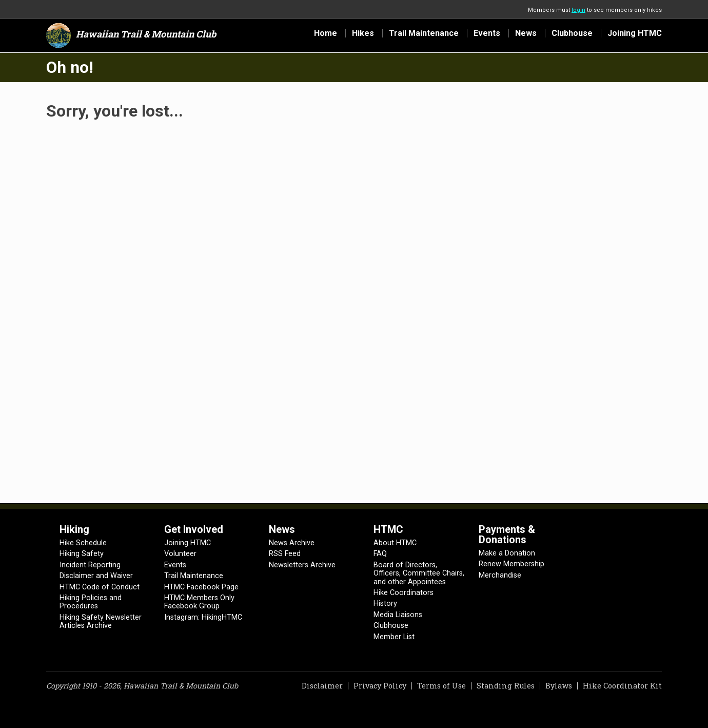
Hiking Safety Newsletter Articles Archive (101, 621)
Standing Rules (506, 686)
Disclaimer (322, 686)
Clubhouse (572, 33)
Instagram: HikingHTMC (203, 617)
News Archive (292, 543)
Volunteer (180, 554)
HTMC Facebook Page (201, 587)
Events (487, 33)
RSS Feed (285, 554)
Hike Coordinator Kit (622, 686)
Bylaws (559, 686)
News (526, 33)
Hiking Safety (82, 554)
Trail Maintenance (424, 33)
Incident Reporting (90, 565)
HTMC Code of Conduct (100, 587)
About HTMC (395, 543)
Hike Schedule (83, 543)
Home (326, 33)
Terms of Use (441, 686)
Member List (394, 637)
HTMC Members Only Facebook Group (199, 602)
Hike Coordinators (404, 593)
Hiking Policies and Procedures (91, 602)
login (578, 10)
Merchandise (500, 575)
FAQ (380, 554)
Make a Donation (507, 553)
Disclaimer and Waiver (96, 576)
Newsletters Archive (302, 565)
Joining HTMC (635, 33)
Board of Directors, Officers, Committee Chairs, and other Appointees (419, 573)
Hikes (363, 33)
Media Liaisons (398, 615)
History (385, 604)
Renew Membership (512, 564)
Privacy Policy (380, 686)
